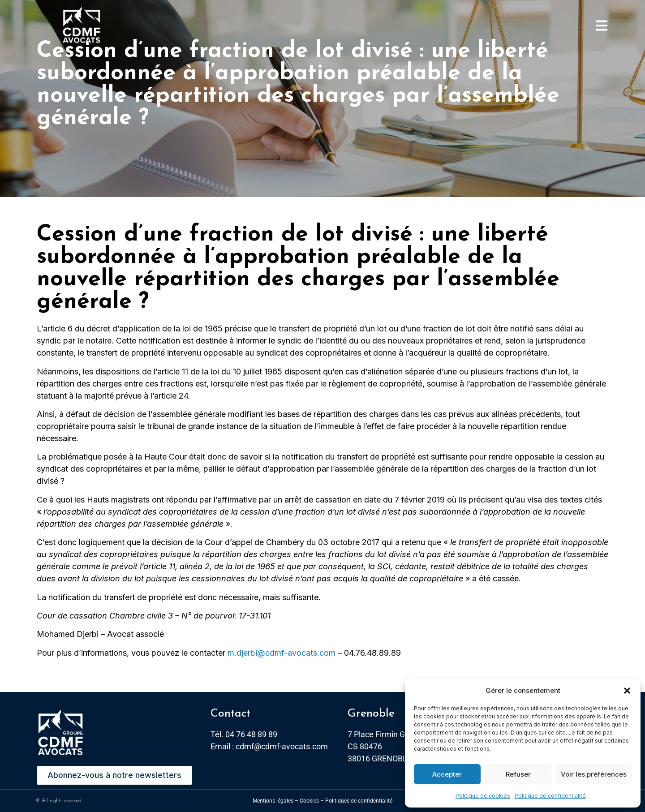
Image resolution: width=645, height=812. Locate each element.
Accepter (447, 774)
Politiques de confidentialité (359, 801)
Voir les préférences (594, 774)
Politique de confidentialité (550, 796)
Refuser (518, 774)
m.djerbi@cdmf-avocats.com (282, 653)
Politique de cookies (483, 796)
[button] (627, 691)
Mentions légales (273, 801)
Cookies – (312, 801)
